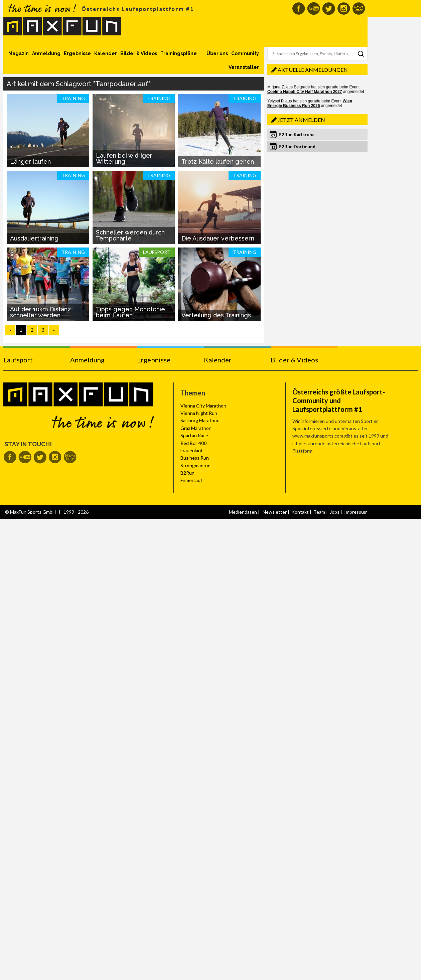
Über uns (217, 53)
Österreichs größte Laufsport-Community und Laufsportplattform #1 (339, 400)
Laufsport (18, 360)
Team (319, 512)
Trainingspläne (179, 53)
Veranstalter (244, 67)
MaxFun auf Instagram (344, 9)
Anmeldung (46, 53)
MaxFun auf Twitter (329, 9)
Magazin (19, 53)
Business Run (195, 458)
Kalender (106, 53)
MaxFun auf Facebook (299, 9)
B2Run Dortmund (297, 147)
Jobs (335, 512)
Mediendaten (243, 512)
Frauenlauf (191, 450)
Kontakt (300, 512)
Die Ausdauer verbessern (218, 238)
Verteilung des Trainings (216, 315)
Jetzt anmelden (301, 120)
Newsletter (275, 512)
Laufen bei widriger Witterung (124, 158)
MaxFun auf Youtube (314, 9)
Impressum (356, 512)
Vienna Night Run (199, 413)
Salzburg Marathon (200, 420)
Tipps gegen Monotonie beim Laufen (130, 312)
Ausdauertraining (34, 238)
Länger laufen (30, 161)
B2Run (187, 473)
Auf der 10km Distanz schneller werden (40, 312)
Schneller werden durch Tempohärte (130, 235)
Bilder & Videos (139, 53)
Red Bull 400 (193, 443)
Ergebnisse (77, 53)
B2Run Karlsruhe (297, 135)
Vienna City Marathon (203, 406)
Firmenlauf (191, 480)
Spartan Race (194, 435)
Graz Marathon (196, 428)
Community (245, 53)
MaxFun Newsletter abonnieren (359, 9)
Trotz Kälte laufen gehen (218, 161)
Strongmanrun (195, 465)
